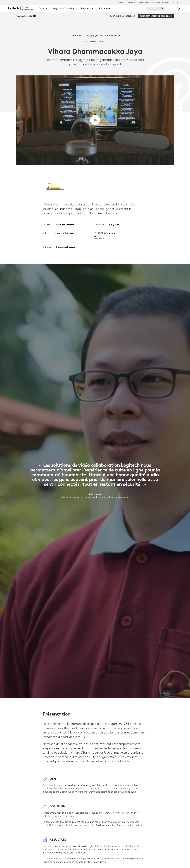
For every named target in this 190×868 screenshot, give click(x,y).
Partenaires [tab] (105, 8)
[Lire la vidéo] (95, 120)
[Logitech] (22, 8)
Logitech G (132, 3)
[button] (26, 16)
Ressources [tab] (87, 8)
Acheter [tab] (43, 8)
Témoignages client (95, 35)
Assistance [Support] (166, 2)
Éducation (156, 3)
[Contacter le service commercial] (156, 16)
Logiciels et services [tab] (64, 8)
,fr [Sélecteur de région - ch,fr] (178, 2)
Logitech (121, 3)
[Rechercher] (156, 9)
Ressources (77, 35)
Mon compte (170, 9)
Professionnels (144, 3)
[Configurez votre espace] (122, 16)
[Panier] (178, 9)
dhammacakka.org (65, 247)
